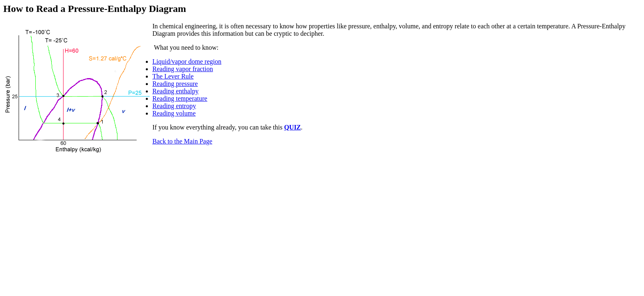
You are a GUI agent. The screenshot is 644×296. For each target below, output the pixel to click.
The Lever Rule (173, 76)
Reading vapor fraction (183, 69)
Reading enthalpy (175, 91)
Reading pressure (175, 84)
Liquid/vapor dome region (187, 61)
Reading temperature (180, 98)
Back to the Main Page (182, 141)
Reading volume (174, 113)
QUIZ (293, 127)
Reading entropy (174, 106)
